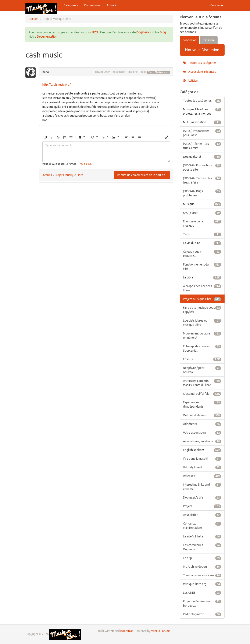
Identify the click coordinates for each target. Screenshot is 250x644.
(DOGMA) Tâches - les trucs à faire (202, 180)
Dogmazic (143, 32)
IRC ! (95, 32)
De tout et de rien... (202, 415)
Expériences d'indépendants (202, 404)
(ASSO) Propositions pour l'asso (202, 133)
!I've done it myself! (202, 459)
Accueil (47, 175)
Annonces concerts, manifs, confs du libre (202, 383)
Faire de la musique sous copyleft (202, 310)
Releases (202, 476)
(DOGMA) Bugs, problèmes (202, 193)
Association (202, 515)
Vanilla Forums (161, 631)
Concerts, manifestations (202, 525)
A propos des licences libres (202, 288)
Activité (112, 5)
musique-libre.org (202, 584)
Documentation (47, 37)
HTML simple (84, 164)
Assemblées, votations (202, 441)
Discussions (92, 5)
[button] (46, 137)
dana (46, 72)
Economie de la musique (202, 223)
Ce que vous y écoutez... (202, 253)
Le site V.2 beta (202, 536)
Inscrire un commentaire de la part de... (142, 175)
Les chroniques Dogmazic (202, 547)
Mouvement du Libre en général (202, 335)
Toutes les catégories (200, 63)
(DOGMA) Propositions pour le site (202, 167)
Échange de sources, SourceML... (202, 348)
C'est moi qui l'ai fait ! (202, 394)
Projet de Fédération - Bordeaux (202, 603)
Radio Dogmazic (202, 614)
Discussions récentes (199, 72)
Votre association (202, 433)
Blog (163, 32)
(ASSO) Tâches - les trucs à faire (202, 146)
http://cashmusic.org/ (56, 85)
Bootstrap (127, 631)
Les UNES (202, 593)
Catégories (71, 5)
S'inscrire (209, 40)
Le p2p (202, 558)
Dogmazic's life (202, 497)
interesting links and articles (202, 486)
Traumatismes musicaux (202, 575)
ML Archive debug (202, 567)
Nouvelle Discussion (202, 50)
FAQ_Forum (202, 213)
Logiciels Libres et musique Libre (202, 322)
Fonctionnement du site (202, 266)
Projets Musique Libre (158, 72)
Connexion (217, 5)
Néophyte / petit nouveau (202, 370)
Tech (202, 234)
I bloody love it (202, 467)
